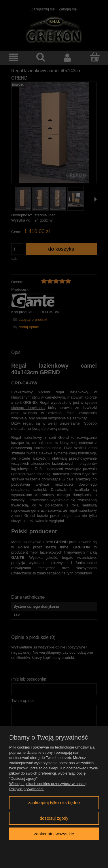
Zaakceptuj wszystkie (54, 834)
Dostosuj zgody (54, 818)
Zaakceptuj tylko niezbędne (54, 802)
